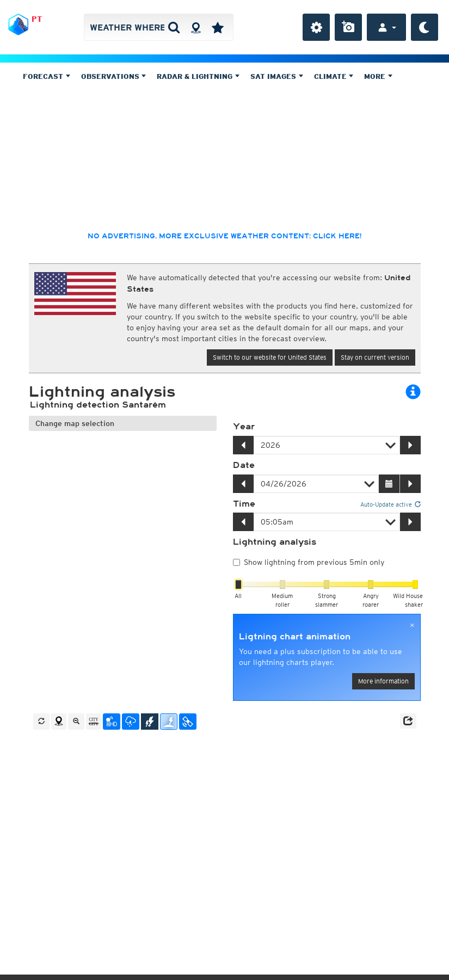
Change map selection (75, 423)
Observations (114, 76)
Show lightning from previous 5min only (309, 562)
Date (244, 465)
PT (37, 19)
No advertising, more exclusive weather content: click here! (224, 236)
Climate (334, 76)
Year (244, 427)
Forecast (47, 76)
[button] (408, 721)
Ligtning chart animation (295, 637)
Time (244, 504)
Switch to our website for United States (270, 357)
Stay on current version (375, 357)
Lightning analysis (275, 542)
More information (383, 681)
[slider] (238, 584)
